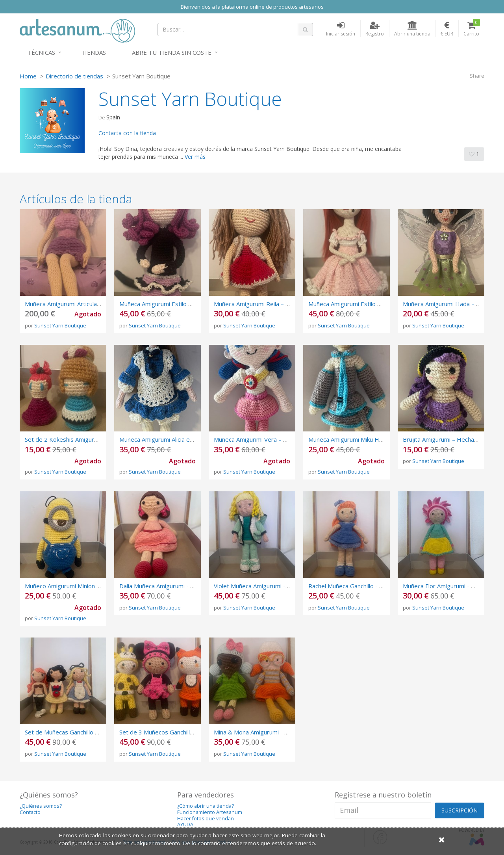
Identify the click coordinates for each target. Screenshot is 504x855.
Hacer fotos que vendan (206, 819)
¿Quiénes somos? (41, 806)
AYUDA (185, 824)
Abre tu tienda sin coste (172, 52)
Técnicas (41, 52)
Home (28, 76)
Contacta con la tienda (127, 133)
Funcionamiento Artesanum (210, 812)
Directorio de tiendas (74, 76)
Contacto (30, 812)
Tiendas (94, 52)
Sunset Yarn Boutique (60, 325)
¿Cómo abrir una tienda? (206, 806)
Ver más (195, 157)
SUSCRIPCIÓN (460, 810)
